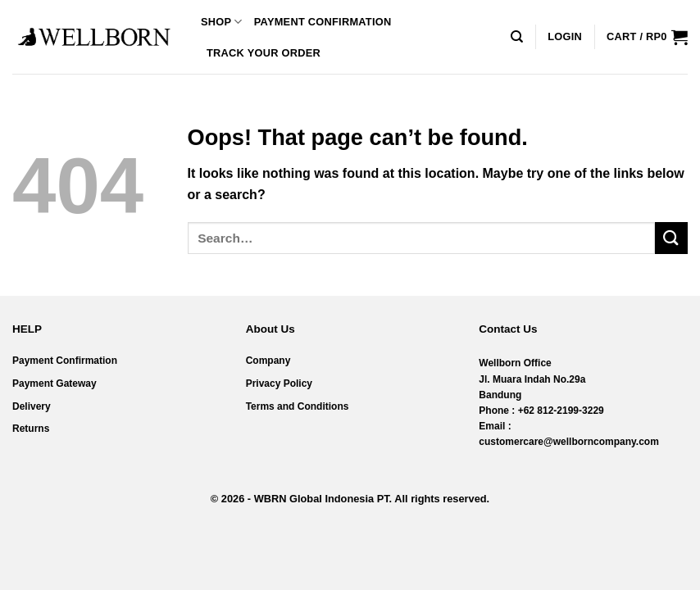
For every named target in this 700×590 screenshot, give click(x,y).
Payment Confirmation (323, 22)
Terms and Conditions (298, 406)
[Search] (517, 37)
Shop (222, 22)
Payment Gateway (55, 383)
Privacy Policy (279, 383)
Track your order (264, 53)
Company (268, 361)
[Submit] (671, 238)
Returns (31, 429)
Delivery (32, 406)
